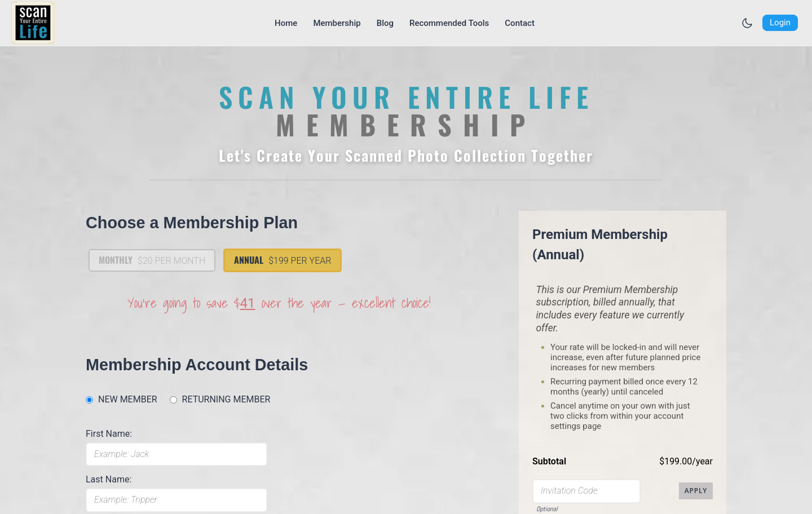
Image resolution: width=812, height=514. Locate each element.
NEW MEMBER (128, 399)
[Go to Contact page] (520, 23)
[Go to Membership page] (337, 23)
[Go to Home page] (286, 23)
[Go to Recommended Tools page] (449, 23)
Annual (283, 260)
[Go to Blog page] (385, 23)
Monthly (152, 260)
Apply (696, 491)
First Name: (109, 434)
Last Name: (109, 479)
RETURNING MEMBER (226, 399)
